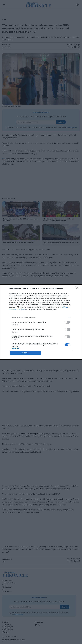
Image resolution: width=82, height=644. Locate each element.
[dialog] (41, 322)
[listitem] (41, 317)
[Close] (78, 289)
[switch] (67, 322)
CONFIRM (26, 353)
